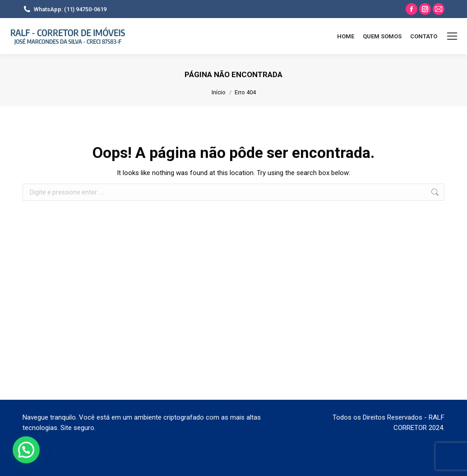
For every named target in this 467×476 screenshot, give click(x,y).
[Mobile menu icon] (452, 36)
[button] (26, 450)
